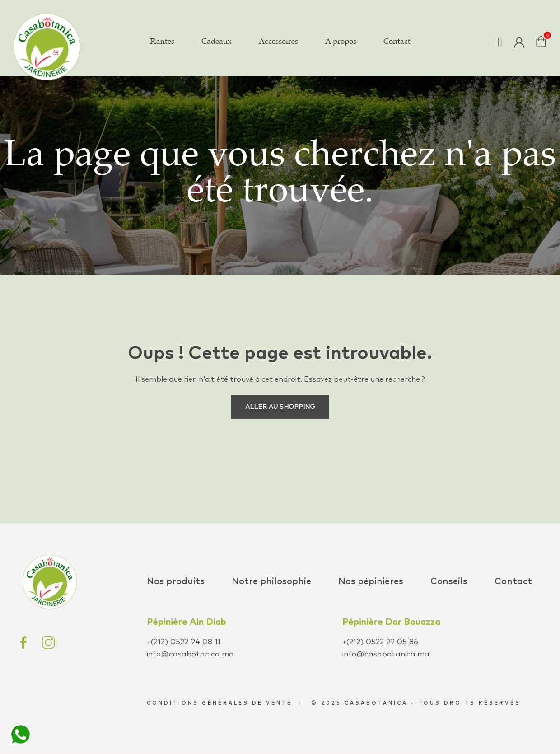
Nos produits (176, 581)
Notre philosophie (271, 581)
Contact (513, 581)
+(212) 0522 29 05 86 (380, 642)
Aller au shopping (280, 407)
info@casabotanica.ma (190, 654)
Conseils (449, 581)
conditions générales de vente (219, 703)
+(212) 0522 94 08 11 (184, 642)
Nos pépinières (371, 581)
